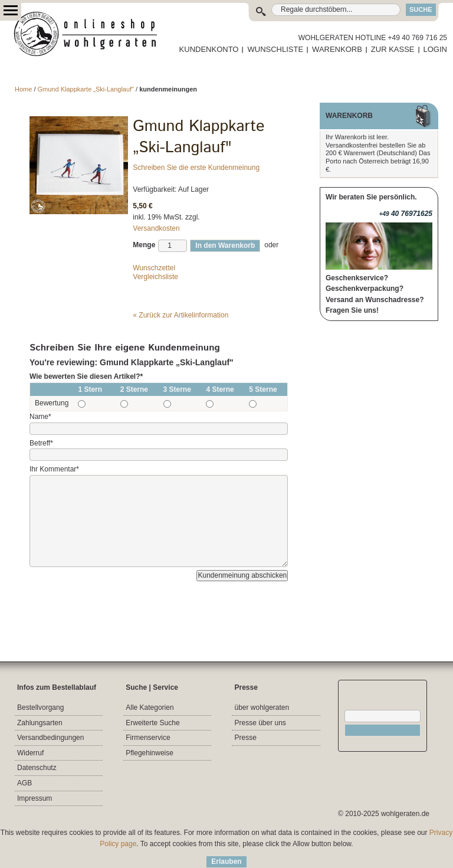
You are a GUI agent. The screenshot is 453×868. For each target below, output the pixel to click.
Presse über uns (260, 723)
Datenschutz (37, 768)
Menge (144, 245)
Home (23, 89)
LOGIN (435, 49)
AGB (24, 783)
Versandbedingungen (50, 738)
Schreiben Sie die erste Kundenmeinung (196, 168)
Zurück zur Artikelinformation (180, 315)
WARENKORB (337, 49)
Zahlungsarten (40, 723)
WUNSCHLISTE (275, 49)
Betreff (41, 443)
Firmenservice (148, 738)
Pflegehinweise (150, 753)
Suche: (263, 10)
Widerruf (30, 753)
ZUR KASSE (393, 49)
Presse (245, 738)
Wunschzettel (154, 268)
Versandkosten (156, 228)
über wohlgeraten (262, 707)
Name (40, 417)
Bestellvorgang (40, 707)
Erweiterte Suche (152, 723)
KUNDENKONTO (209, 49)
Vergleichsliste (155, 277)
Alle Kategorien (150, 707)
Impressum (35, 798)
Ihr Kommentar (54, 469)
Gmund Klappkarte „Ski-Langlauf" (87, 89)
